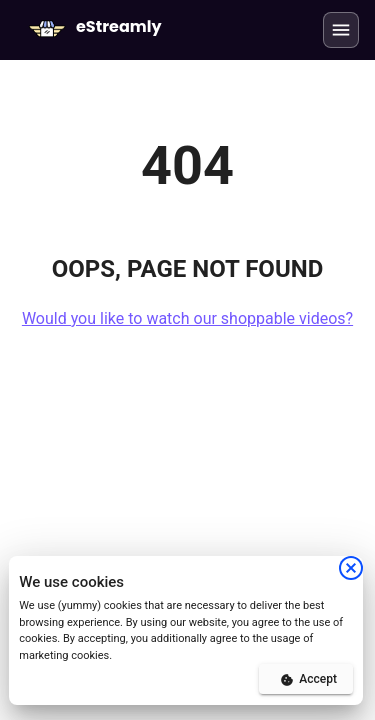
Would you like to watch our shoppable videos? (187, 318)
